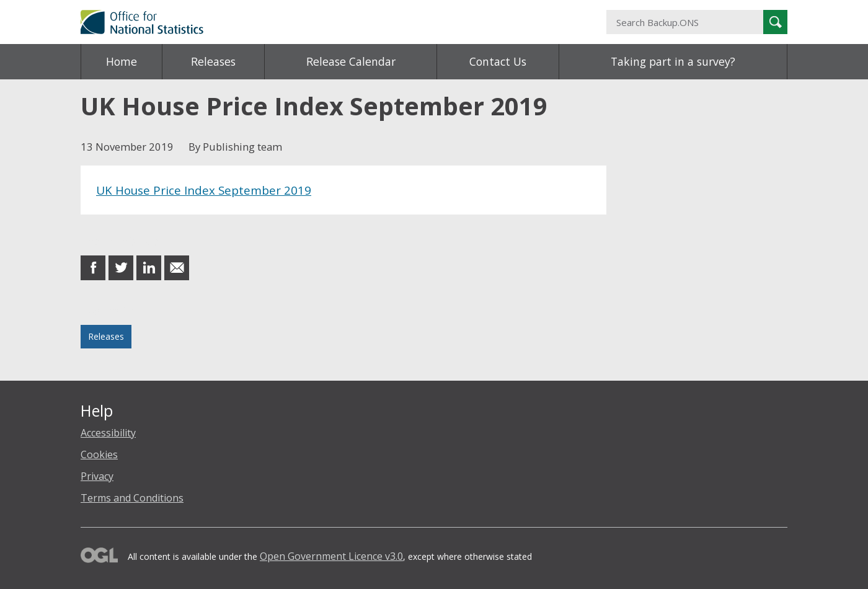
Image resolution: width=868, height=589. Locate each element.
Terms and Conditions (132, 498)
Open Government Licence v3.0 (331, 556)
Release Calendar (351, 61)
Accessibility (108, 433)
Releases (213, 61)
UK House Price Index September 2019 (204, 190)
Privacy (97, 476)
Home (122, 61)
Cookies (99, 454)
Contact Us (498, 61)
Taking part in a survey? (673, 61)
